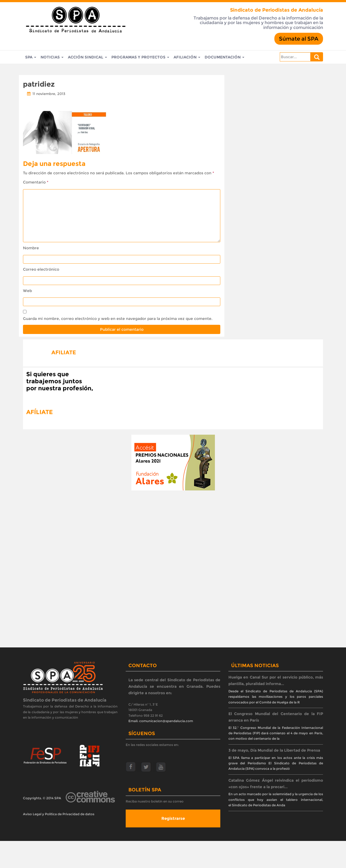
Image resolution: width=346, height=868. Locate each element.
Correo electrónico (41, 269)
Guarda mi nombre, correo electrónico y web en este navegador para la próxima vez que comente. (118, 319)
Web (27, 291)
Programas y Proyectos (140, 57)
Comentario (36, 182)
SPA (31, 57)
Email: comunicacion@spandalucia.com (161, 721)
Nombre (31, 248)
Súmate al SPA (299, 39)
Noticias (52, 57)
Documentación (224, 57)
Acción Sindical (87, 57)
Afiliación (187, 57)
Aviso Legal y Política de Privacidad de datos (59, 814)
